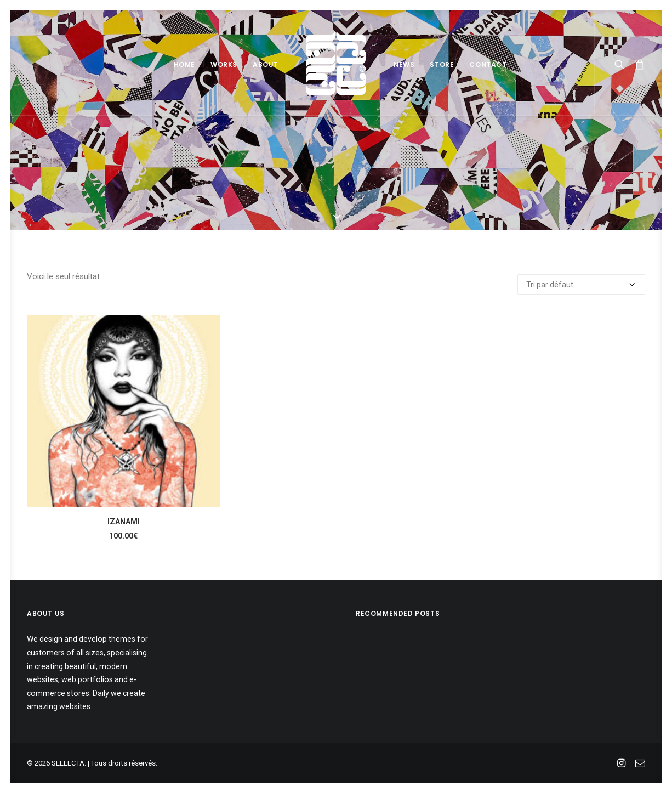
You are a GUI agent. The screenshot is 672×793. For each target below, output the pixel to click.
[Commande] (581, 285)
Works (224, 64)
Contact (488, 64)
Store (442, 64)
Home (184, 64)
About (266, 64)
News (404, 64)
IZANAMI (124, 522)
